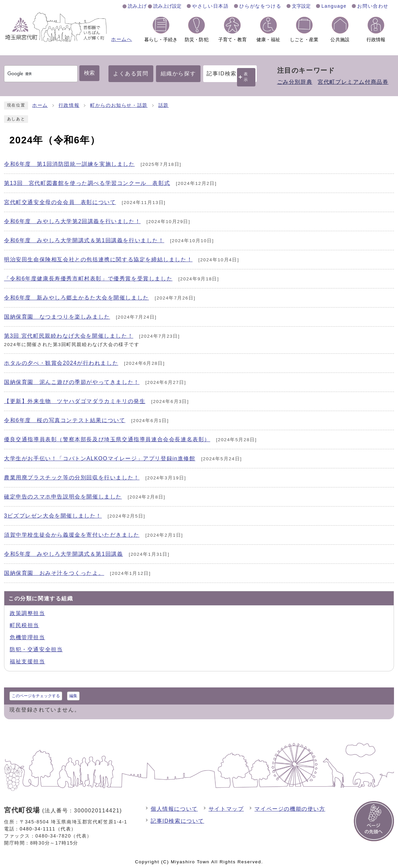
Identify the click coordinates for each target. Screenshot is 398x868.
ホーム (40, 105)
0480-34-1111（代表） (48, 829)
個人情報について (174, 809)
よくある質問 (131, 74)
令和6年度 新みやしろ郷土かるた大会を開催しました (76, 298)
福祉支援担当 (27, 661)
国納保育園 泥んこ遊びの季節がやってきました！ (72, 382)
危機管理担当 (27, 637)
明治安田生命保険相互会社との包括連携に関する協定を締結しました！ (98, 259)
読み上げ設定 (167, 6)
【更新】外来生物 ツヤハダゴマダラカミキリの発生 (75, 401)
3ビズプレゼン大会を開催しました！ (53, 516)
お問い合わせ (373, 6)
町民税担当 (24, 625)
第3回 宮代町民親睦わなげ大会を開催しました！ (69, 336)
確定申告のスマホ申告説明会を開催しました (63, 497)
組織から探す (178, 74)
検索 (89, 73)
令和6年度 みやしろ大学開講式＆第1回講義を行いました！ (84, 240)
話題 (164, 105)
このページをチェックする (36, 696)
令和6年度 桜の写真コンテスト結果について (65, 420)
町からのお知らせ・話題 (119, 105)
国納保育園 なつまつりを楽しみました (57, 317)
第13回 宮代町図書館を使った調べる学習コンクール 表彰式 (87, 183)
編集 (73, 696)
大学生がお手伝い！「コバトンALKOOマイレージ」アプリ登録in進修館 (100, 458)
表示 (246, 77)
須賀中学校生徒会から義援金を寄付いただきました (72, 535)
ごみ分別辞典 (295, 82)
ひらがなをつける (260, 6)
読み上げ (137, 6)
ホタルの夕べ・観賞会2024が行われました (61, 363)
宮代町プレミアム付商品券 (353, 82)
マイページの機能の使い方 (290, 809)
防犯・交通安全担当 (36, 649)
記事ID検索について (177, 821)
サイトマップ (226, 809)
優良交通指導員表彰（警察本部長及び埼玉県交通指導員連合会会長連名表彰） (107, 439)
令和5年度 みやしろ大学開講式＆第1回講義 (63, 554)
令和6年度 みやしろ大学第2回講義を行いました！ (72, 221)
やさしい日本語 (210, 6)
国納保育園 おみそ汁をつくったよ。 (54, 573)
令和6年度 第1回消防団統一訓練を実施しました (69, 164)
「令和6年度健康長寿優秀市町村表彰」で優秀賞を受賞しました (88, 279)
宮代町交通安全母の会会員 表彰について (60, 202)
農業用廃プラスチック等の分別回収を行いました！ (72, 478)
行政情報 (69, 105)
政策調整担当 (27, 613)
